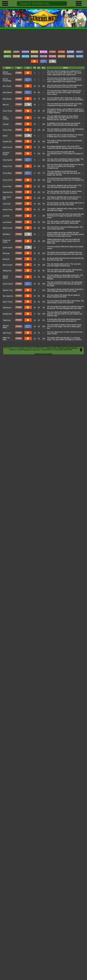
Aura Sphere (7, 92)
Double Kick (7, 142)
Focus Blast (7, 173)
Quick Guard (7, 248)
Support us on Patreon (43, 354)
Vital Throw (7, 333)
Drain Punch (7, 147)
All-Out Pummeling (7, 73)
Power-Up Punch (6, 241)
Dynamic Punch (6, 154)
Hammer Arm (8, 192)
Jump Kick (7, 204)
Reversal (6, 259)
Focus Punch (8, 180)
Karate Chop (7, 210)
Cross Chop (7, 130)
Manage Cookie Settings (68, 348)
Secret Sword (8, 284)
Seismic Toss (8, 290)
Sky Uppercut (8, 296)
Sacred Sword (5, 277)
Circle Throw (7, 111)
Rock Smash (7, 265)
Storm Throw (8, 302)
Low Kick (6, 216)
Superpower (7, 314)
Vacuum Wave (6, 327)
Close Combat (6, 118)
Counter (6, 124)
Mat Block (6, 234)
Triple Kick (7, 320)
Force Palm (7, 186)
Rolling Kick (7, 271)
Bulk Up (6, 105)
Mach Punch (7, 228)
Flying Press (7, 166)
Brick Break (7, 99)
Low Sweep (7, 222)
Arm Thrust (7, 86)
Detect (5, 136)
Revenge (6, 253)
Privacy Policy (51, 348)
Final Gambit (7, 160)
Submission (7, 308)
